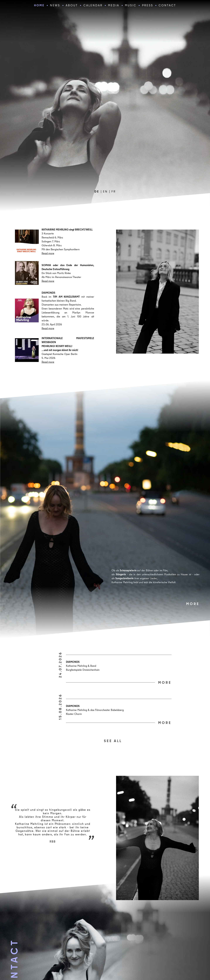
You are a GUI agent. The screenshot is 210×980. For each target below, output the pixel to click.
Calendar (93, 5)
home (39, 5)
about (72, 5)
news (55, 5)
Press (148, 5)
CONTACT (167, 5)
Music (131, 5)
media (114, 5)
